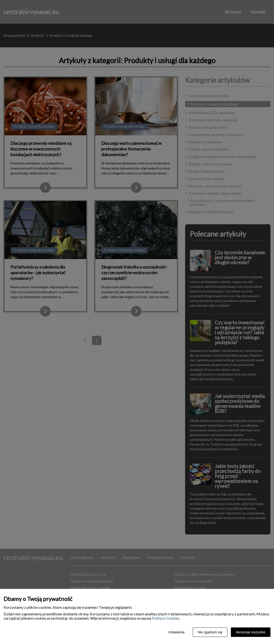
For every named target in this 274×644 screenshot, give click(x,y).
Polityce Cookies (166, 618)
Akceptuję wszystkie (251, 632)
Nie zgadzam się (210, 632)
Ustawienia (176, 632)
